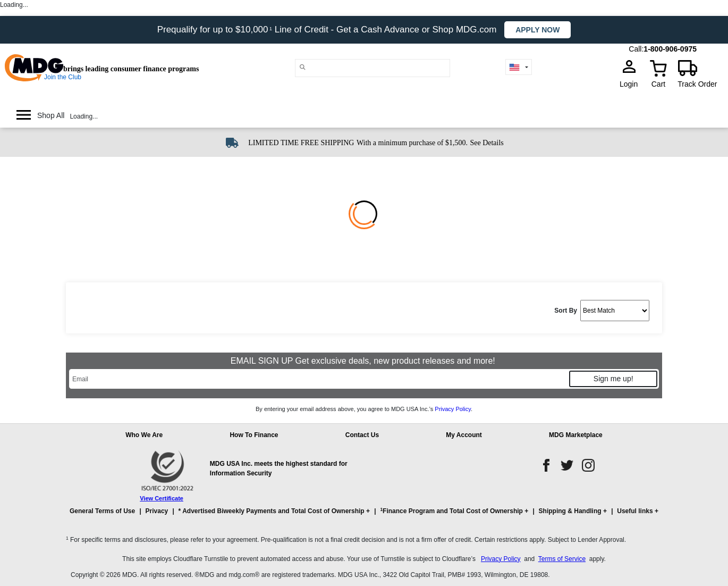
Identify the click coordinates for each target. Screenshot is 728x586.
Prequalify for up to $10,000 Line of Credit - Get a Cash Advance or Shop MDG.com (328, 30)
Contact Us (362, 435)
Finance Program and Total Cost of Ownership (451, 511)
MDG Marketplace (576, 435)
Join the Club (63, 77)
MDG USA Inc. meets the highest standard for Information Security (279, 468)
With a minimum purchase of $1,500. (412, 143)
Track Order (697, 84)
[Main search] (303, 67)
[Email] (319, 379)
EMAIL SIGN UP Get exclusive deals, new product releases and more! (364, 361)
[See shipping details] (486, 142)
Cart (658, 84)
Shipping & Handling (570, 511)
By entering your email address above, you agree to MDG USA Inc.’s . (364, 409)
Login (632, 84)
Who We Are (144, 435)
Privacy (157, 511)
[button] (364, 516)
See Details (486, 143)
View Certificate (162, 498)
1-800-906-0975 (670, 49)
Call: (636, 49)
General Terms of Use (102, 511)
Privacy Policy (453, 409)
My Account (464, 435)
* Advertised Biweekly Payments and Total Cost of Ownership (272, 511)
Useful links (635, 511)
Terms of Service (562, 559)
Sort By (566, 311)
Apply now (537, 30)
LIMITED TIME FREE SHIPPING (301, 143)
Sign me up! (613, 379)
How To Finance (254, 435)
